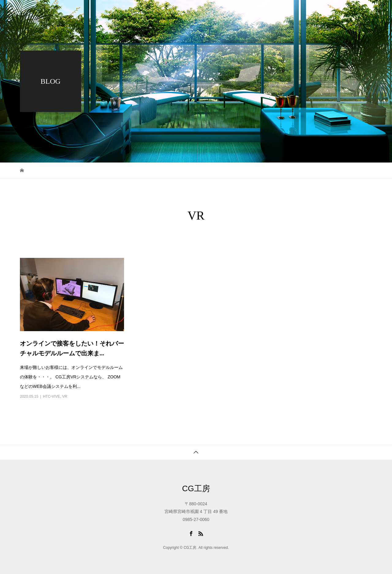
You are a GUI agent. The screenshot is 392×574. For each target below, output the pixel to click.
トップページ (188, 11)
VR (65, 396)
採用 (323, 11)
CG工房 (196, 488)
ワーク (225, 11)
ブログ (255, 11)
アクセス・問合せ (193, 32)
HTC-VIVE (51, 396)
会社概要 (287, 11)
